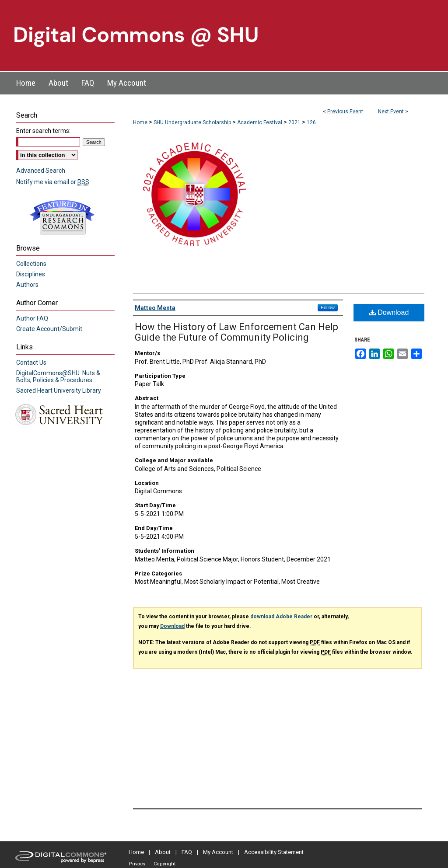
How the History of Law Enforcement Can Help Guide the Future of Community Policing (236, 332)
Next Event (391, 112)
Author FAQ (32, 318)
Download (389, 312)
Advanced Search (41, 171)
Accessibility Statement (274, 852)
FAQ (187, 852)
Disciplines (31, 274)
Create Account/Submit (49, 329)
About (163, 852)
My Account (218, 852)
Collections (31, 264)
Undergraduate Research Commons (62, 217)
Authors (27, 285)
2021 (295, 122)
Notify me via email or (53, 182)
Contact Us (31, 363)
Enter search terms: (43, 131)
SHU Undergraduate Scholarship (193, 122)
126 (311, 122)
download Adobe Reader (281, 617)
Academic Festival (260, 122)
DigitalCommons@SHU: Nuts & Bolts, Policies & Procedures (58, 376)
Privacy (137, 864)
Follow (328, 307)
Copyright (164, 864)
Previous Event (345, 112)
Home (140, 122)
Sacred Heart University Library (59, 390)
